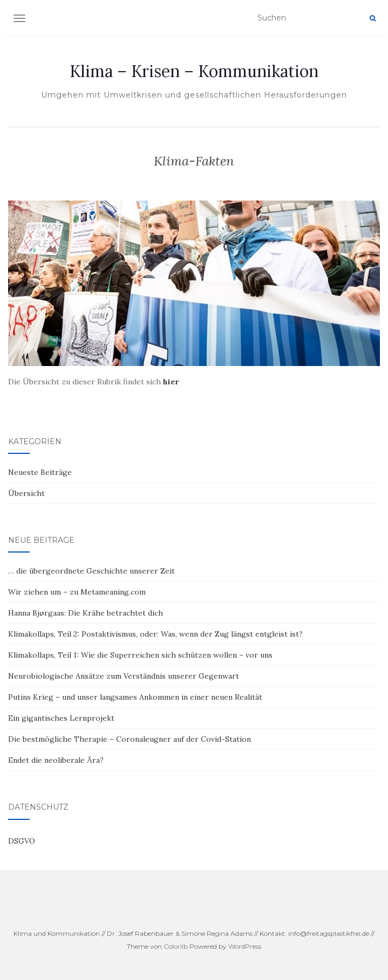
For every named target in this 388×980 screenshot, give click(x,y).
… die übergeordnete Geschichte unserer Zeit (91, 571)
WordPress (245, 946)
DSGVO (22, 841)
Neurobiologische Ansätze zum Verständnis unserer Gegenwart (124, 676)
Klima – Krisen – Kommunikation (194, 71)
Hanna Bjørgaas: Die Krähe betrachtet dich (86, 613)
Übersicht (26, 493)
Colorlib (176, 946)
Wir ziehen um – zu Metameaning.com (77, 592)
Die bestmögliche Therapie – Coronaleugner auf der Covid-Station (130, 739)
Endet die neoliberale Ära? (56, 760)
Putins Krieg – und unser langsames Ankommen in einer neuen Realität (136, 697)
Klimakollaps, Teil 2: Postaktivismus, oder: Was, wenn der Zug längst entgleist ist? (155, 634)
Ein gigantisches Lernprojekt (61, 718)
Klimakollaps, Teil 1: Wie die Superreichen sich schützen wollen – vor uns (140, 655)
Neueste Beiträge (40, 472)
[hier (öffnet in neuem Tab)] (171, 382)
